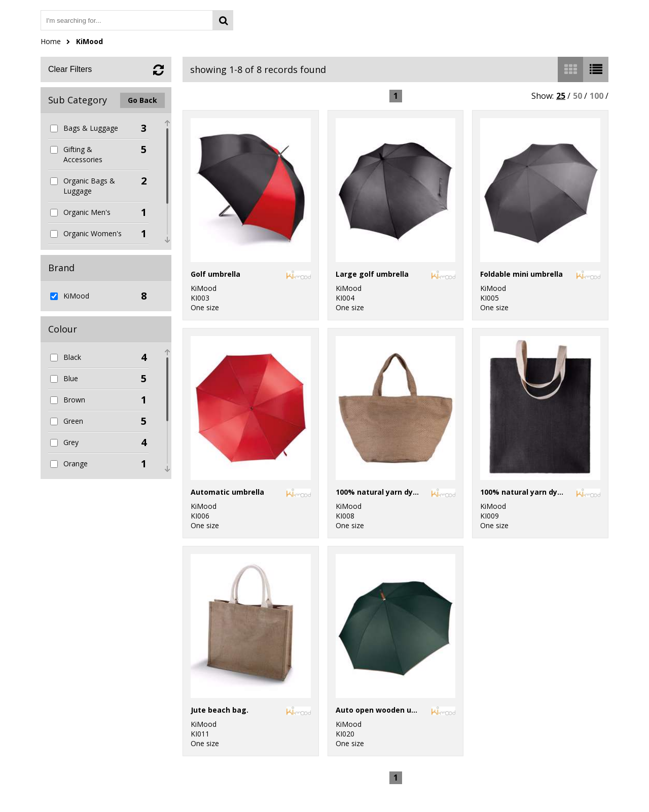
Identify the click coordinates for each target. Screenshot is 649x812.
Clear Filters (70, 69)
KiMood (89, 41)
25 (561, 96)
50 (578, 96)
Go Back (142, 100)
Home (51, 41)
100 (597, 96)
